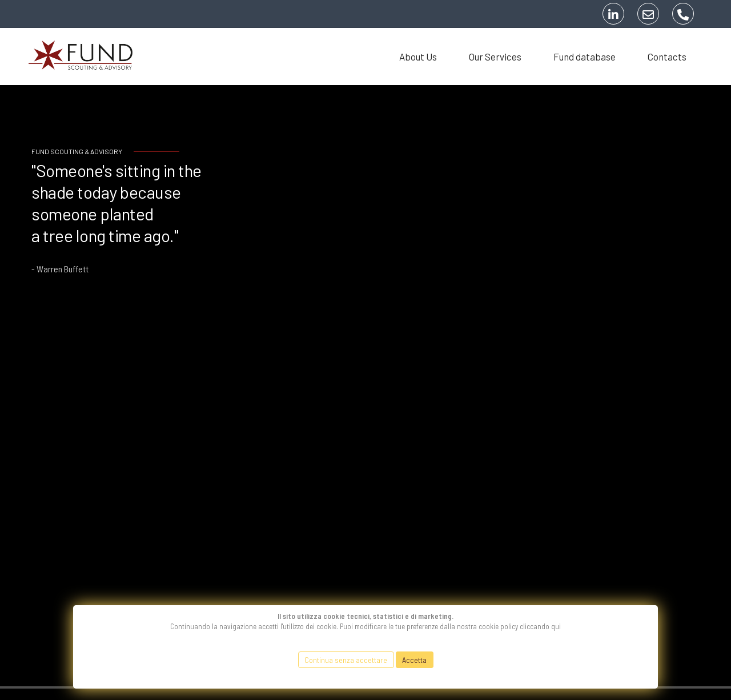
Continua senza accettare (346, 660)
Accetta (414, 660)
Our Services (495, 57)
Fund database (585, 57)
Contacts (667, 57)
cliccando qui (540, 626)
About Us (418, 57)
